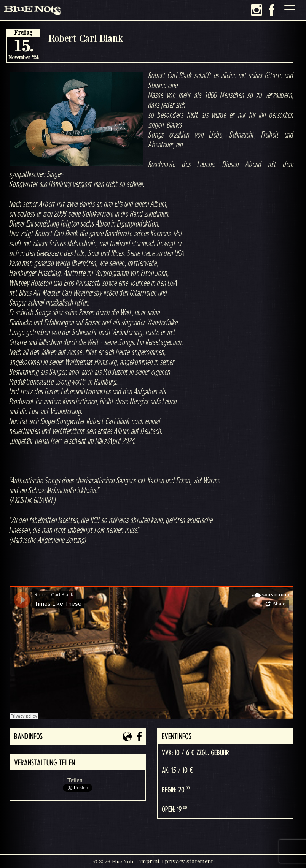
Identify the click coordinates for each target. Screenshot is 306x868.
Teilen (75, 780)
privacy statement (189, 861)
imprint (150, 861)
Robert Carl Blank (86, 38)
